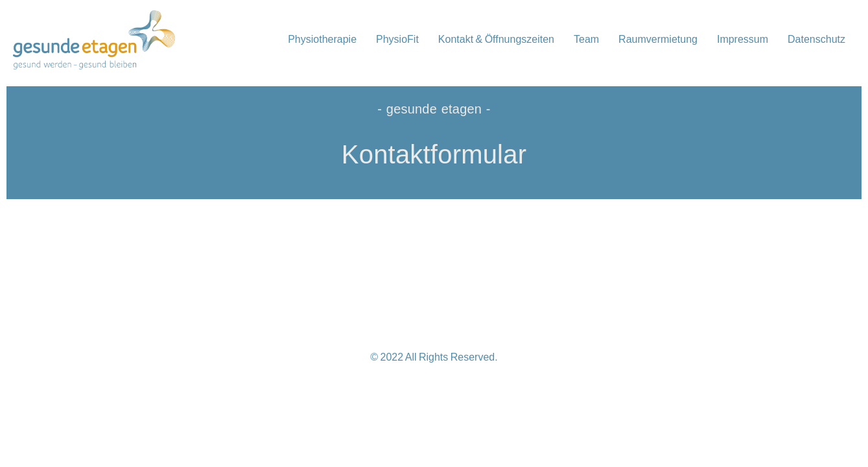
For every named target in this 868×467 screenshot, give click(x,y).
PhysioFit (397, 39)
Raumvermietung (658, 39)
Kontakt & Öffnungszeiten (496, 39)
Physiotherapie (322, 39)
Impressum (743, 39)
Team (586, 39)
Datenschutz (816, 39)
